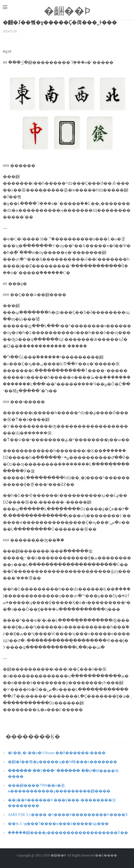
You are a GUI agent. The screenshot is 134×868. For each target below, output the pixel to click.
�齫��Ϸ (67, 11)
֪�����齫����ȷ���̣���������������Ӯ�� (68, 833)
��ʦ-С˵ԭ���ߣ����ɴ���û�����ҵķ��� (58, 824)
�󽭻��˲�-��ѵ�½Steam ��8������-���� (57, 753)
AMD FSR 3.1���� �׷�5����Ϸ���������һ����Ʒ (68, 815)
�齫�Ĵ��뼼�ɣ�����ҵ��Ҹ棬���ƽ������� (63, 762)
